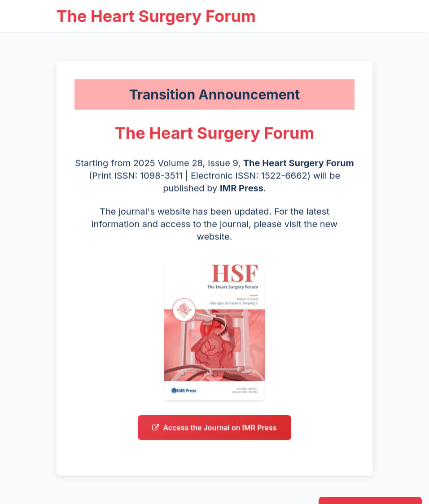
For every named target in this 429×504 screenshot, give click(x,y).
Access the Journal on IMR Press (214, 431)
